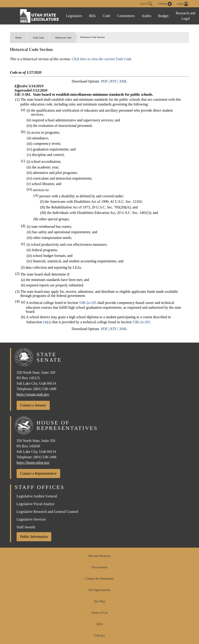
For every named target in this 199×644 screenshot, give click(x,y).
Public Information (34, 537)
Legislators (74, 16)
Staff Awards (26, 527)
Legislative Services (31, 519)
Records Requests (99, 556)
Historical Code (63, 38)
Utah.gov (99, 635)
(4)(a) (47, 322)
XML (123, 81)
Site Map (99, 601)
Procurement (99, 567)
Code (107, 16)
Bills (92, 16)
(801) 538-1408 (45, 389)
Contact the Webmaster (99, 579)
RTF (113, 81)
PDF (104, 81)
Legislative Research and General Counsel (47, 512)
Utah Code (38, 38)
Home (19, 38)
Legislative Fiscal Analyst (35, 504)
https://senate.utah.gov (33, 394)
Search (146, 4)
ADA (99, 624)
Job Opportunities (99, 590)
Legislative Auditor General (37, 496)
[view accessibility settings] (165, 4)
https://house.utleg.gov (33, 462)
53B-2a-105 (88, 303)
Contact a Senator (33, 405)
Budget (163, 16)
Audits (146, 16)
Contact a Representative (38, 473)
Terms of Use (99, 613)
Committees (126, 16)
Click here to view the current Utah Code (101, 59)
